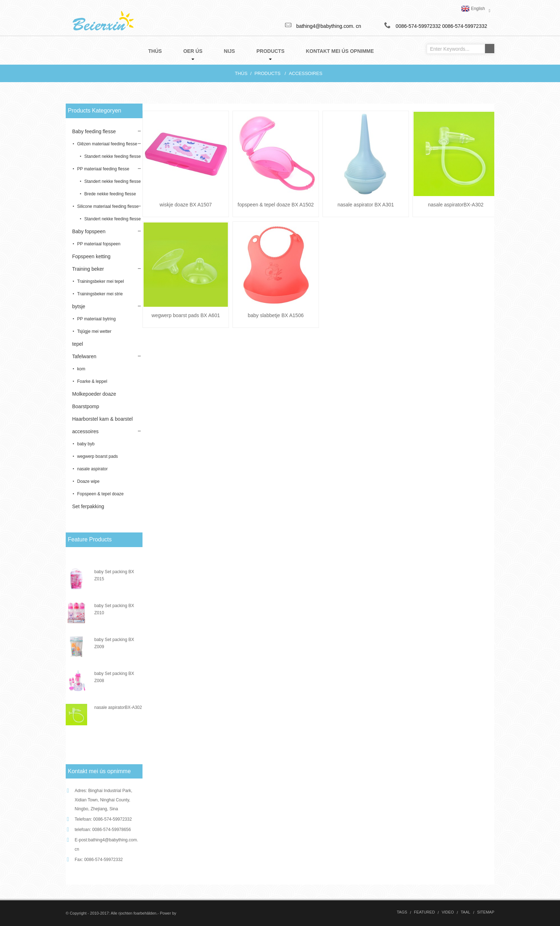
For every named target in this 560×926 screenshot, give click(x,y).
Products (267, 73)
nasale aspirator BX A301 (366, 205)
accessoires (306, 73)
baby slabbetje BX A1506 (276, 315)
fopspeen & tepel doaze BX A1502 (276, 205)
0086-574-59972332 (465, 26)
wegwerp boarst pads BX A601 (186, 315)
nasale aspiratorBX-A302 (118, 707)
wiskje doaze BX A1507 (186, 205)
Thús (241, 73)
